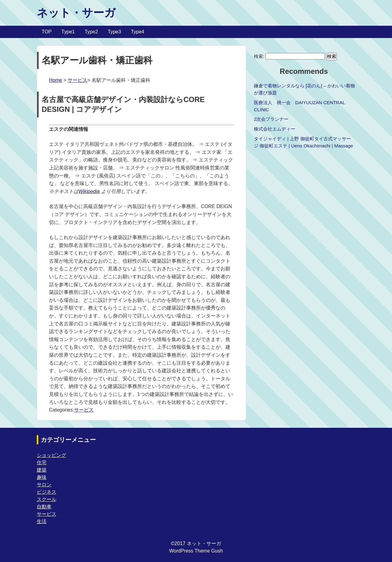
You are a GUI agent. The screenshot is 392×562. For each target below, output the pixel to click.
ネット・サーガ (76, 13)
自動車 (44, 507)
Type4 (138, 32)
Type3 (115, 32)
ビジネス (47, 492)
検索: (259, 56)
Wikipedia (89, 191)
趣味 (42, 477)
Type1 (68, 32)
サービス (77, 80)
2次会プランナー (271, 119)
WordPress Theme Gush (196, 551)
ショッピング (51, 455)
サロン (44, 485)
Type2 (91, 32)
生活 (42, 521)
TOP (47, 32)
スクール (47, 499)
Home (56, 80)
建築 (42, 470)
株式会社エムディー (275, 129)
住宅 (42, 463)
